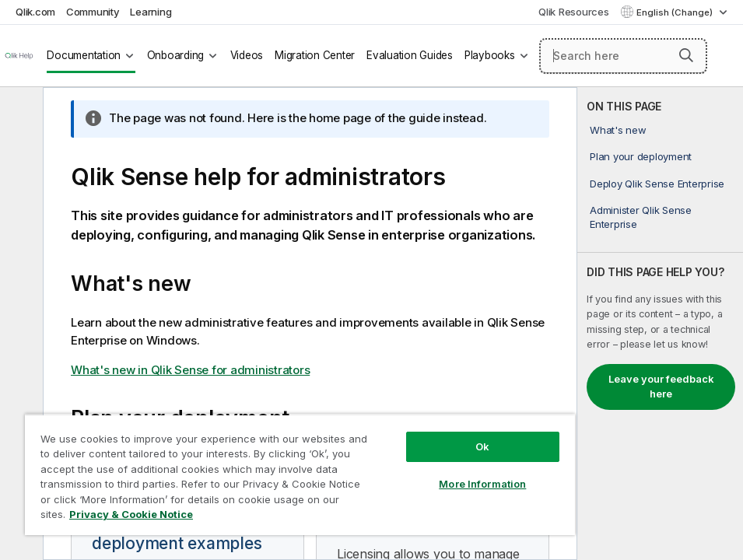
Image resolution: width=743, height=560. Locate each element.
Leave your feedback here (661, 387)
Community (93, 12)
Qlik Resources (574, 12)
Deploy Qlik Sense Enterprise (657, 184)
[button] (686, 55)
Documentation (84, 55)
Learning (151, 12)
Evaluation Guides (410, 55)
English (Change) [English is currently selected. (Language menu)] (676, 12)
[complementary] (660, 324)
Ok (482, 446)
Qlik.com (35, 12)
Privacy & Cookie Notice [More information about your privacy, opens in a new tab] (131, 514)
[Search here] (623, 56)
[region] (300, 474)
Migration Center (315, 55)
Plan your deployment (641, 156)
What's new (618, 130)
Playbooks (490, 55)
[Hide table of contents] (19, 111)
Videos (247, 55)
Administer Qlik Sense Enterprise (641, 217)
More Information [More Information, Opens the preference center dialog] (482, 484)
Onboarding (176, 55)
